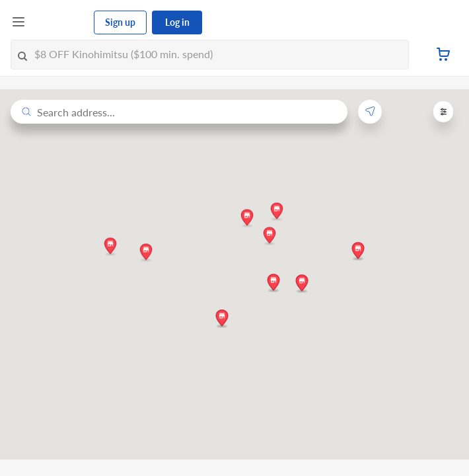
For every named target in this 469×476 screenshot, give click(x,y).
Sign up (120, 22)
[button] (110, 246)
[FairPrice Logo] (60, 22)
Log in (177, 22)
